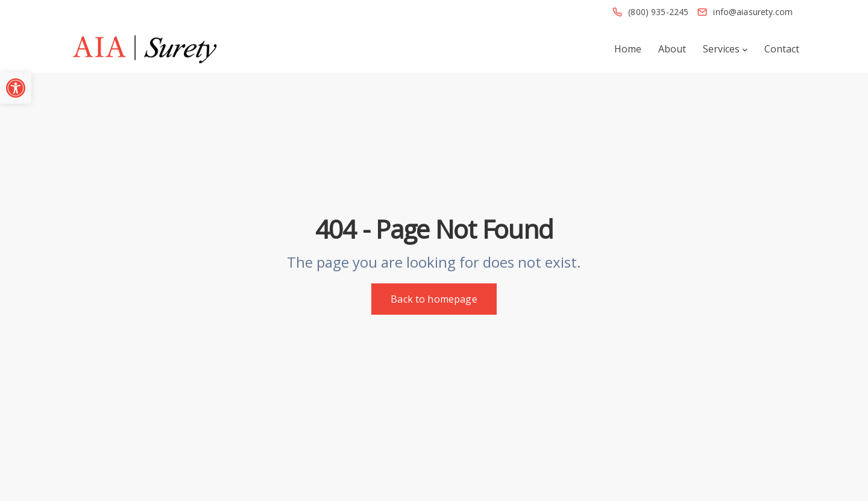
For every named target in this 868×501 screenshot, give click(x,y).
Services (721, 49)
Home (628, 49)
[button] (16, 88)
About (672, 49)
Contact (782, 49)
